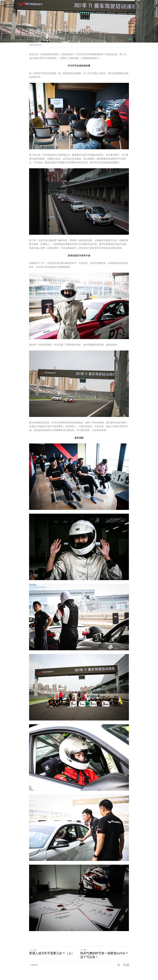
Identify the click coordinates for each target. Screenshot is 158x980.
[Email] (124, 965)
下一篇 (84, 950)
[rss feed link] (128, 965)
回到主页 (10, 6)
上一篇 (33, 950)
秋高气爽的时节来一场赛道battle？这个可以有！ (104, 955)
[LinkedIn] (119, 965)
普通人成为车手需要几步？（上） (52, 953)
